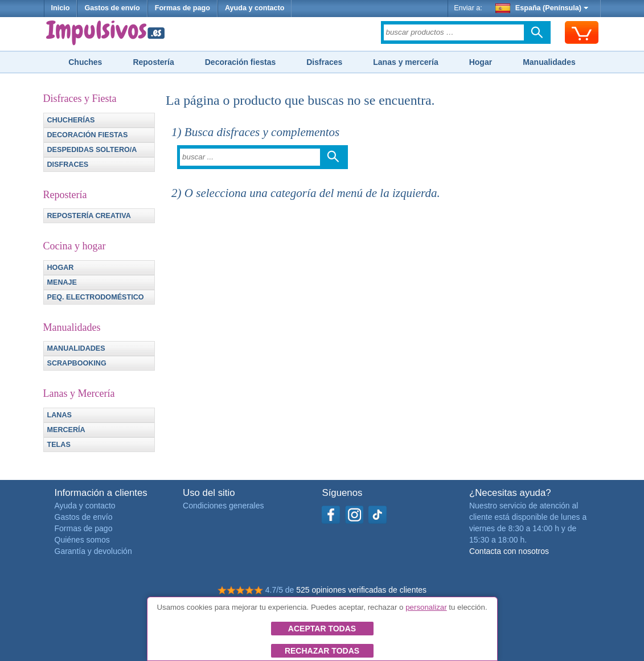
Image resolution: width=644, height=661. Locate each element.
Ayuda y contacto (255, 8)
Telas (59, 445)
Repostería (153, 62)
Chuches (85, 62)
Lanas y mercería (405, 62)
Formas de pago (182, 8)
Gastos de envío (112, 8)
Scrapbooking (77, 363)
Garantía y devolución (93, 551)
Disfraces (324, 62)
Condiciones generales (223, 506)
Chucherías (71, 120)
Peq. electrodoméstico (96, 297)
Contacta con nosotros (509, 551)
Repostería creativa (89, 216)
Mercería (66, 430)
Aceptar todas (322, 629)
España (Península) (542, 8)
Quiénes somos (82, 540)
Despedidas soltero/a (92, 150)
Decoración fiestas (241, 62)
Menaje (62, 282)
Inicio (61, 8)
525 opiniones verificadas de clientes (361, 590)
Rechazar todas (322, 651)
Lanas (60, 415)
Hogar (481, 62)
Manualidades (549, 62)
